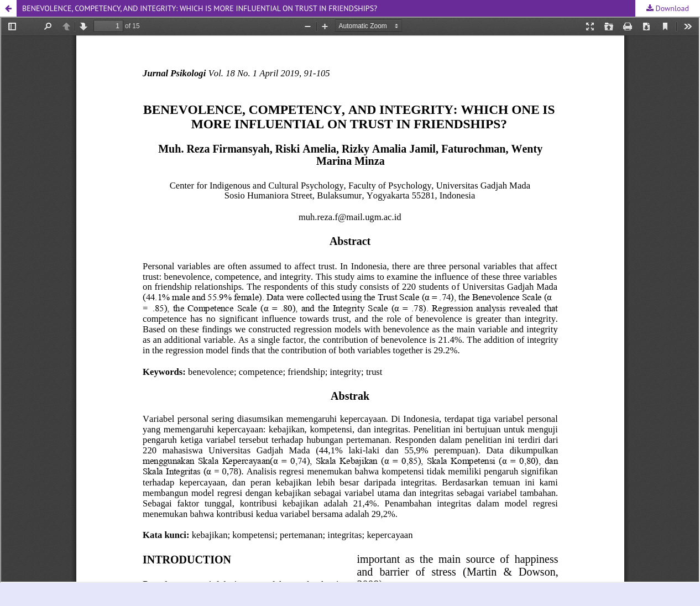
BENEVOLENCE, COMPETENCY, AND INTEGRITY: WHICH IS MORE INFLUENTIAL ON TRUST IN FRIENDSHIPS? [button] (200, 8)
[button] (8, 8)
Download (671, 8)
